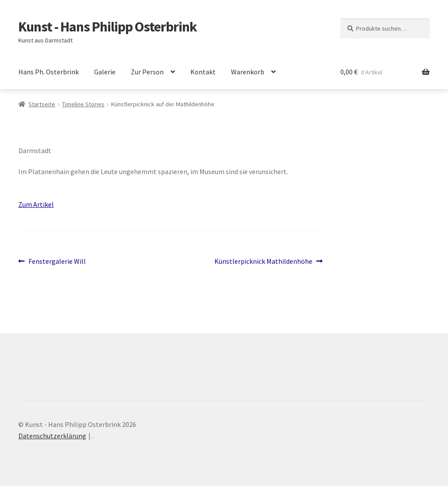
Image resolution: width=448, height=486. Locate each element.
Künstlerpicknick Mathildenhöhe (263, 262)
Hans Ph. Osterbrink (49, 72)
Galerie (105, 72)
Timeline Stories (83, 104)
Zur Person (147, 72)
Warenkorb (248, 72)
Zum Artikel (36, 204)
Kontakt (203, 72)
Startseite (42, 104)
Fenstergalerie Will (57, 262)
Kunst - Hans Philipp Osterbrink (108, 27)
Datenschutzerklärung (52, 436)
